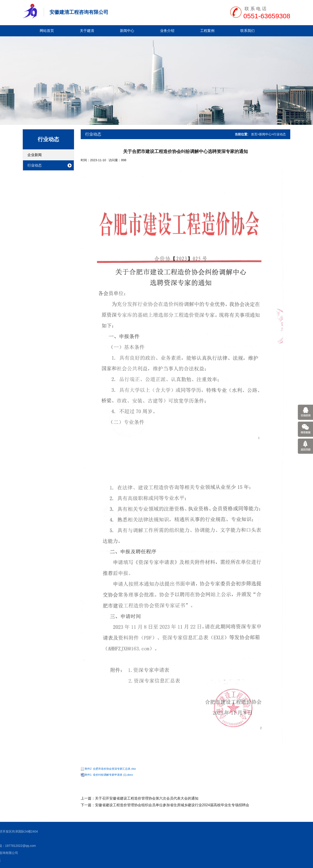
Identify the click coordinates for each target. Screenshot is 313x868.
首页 (254, 134)
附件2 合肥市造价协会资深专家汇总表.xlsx (110, 769)
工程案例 (207, 31)
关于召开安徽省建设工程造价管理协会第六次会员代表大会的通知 (147, 798)
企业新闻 (35, 155)
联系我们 (247, 31)
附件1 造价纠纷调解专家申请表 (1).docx (109, 775)
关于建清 (87, 31)
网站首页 (47, 31)
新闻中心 (127, 31)
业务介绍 (167, 31)
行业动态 (48, 139)
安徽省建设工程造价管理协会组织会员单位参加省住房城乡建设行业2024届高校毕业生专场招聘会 (172, 805)
